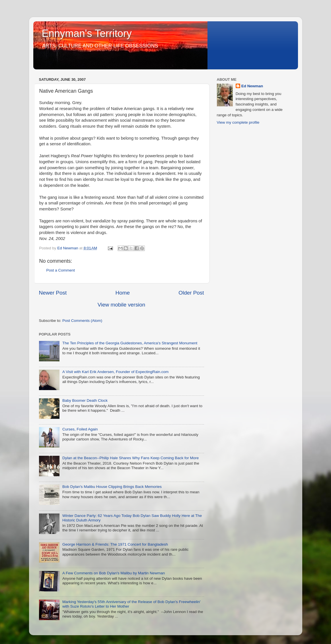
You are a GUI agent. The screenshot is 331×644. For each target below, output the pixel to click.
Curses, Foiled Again (80, 429)
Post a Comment (61, 270)
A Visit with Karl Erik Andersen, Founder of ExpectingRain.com (115, 372)
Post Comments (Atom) (82, 321)
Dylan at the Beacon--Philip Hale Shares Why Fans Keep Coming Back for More (130, 458)
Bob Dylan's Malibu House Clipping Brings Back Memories (112, 487)
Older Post (191, 293)
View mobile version (122, 305)
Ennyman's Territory (87, 33)
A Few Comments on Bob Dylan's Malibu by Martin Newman (114, 573)
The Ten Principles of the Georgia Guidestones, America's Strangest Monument (130, 343)
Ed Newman (252, 86)
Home (123, 293)
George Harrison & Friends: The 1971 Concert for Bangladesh (115, 544)
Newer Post (53, 293)
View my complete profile (238, 122)
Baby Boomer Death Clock (85, 400)
